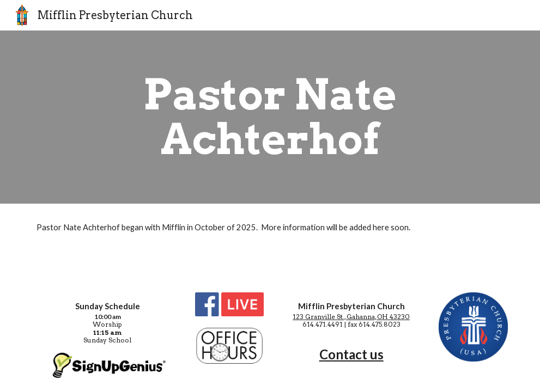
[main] (270, 117)
